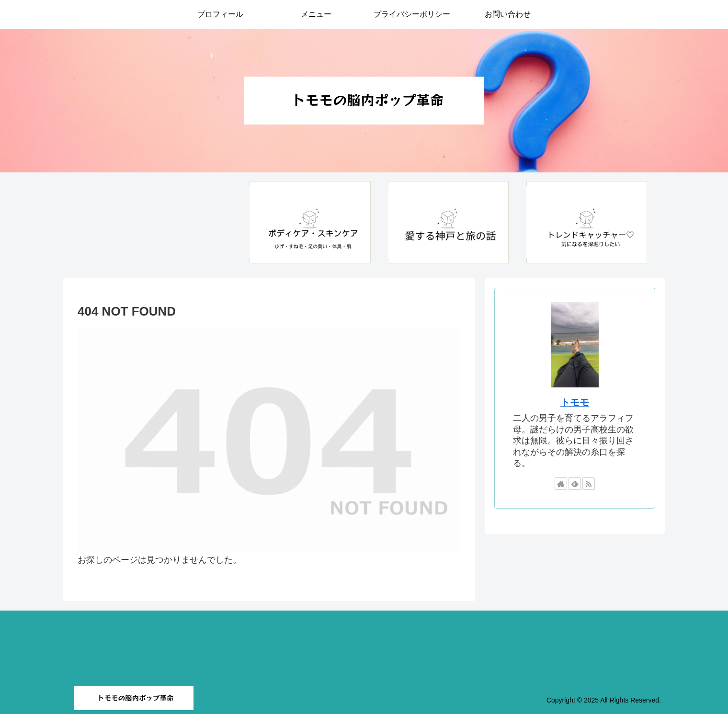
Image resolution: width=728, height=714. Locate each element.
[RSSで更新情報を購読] (589, 484)
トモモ (575, 402)
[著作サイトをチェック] (561, 484)
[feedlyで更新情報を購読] (575, 484)
